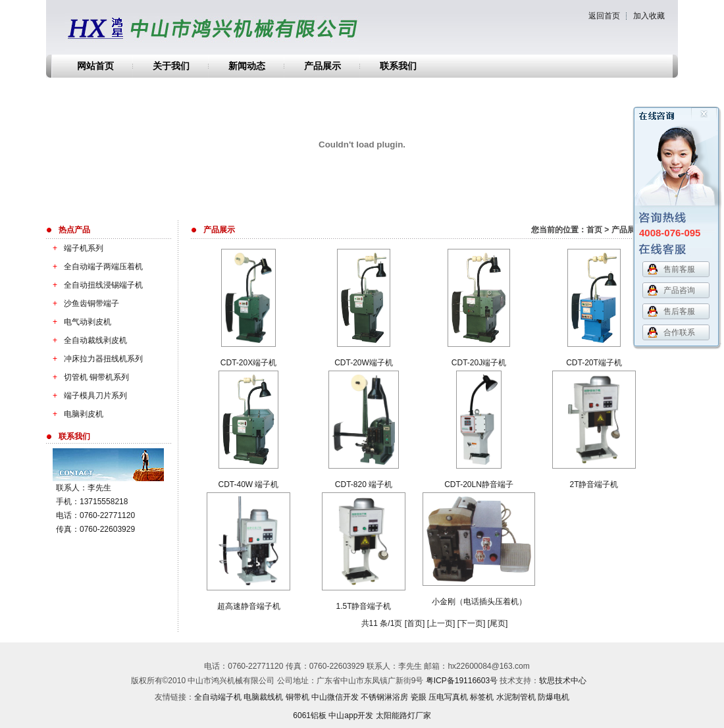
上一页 (441, 623)
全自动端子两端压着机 (94, 267)
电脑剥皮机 (75, 414)
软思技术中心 (563, 681)
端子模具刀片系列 (87, 396)
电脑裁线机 (263, 697)
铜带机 (297, 697)
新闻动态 (247, 66)
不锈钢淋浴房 (384, 697)
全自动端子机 (218, 697)
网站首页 (95, 66)
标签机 (482, 697)
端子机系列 (75, 248)
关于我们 (171, 66)
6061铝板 (310, 715)
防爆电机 (554, 697)
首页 (594, 230)
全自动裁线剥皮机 (87, 340)
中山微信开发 (335, 697)
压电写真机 (448, 697)
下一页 (471, 623)
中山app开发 (351, 715)
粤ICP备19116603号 (462, 681)
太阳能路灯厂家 (403, 715)
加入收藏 (649, 16)
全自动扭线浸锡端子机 (94, 285)
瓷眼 (419, 697)
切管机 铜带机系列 (88, 377)
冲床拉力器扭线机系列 (94, 359)
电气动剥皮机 (79, 322)
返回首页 (604, 16)
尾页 (498, 623)
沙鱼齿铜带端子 (83, 303)
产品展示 (323, 66)
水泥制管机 (516, 697)
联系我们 (398, 66)
